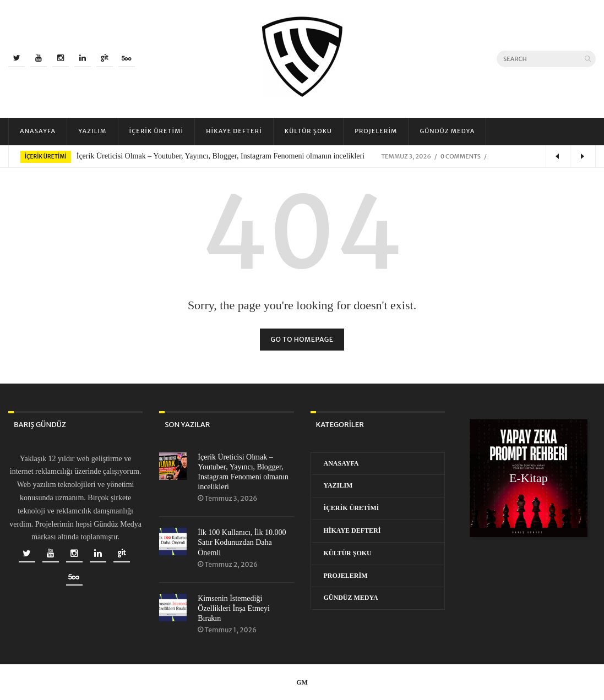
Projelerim (376, 131)
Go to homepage (302, 339)
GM (302, 682)
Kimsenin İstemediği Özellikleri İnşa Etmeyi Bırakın (234, 608)
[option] (302, 156)
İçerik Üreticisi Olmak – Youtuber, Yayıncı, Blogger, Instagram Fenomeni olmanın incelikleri (221, 156)
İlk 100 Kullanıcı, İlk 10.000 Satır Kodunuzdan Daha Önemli (242, 542)
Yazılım (92, 131)
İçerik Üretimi (157, 131)
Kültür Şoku (308, 131)
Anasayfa (38, 131)
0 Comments (461, 156)
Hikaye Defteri (234, 131)
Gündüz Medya (447, 131)
